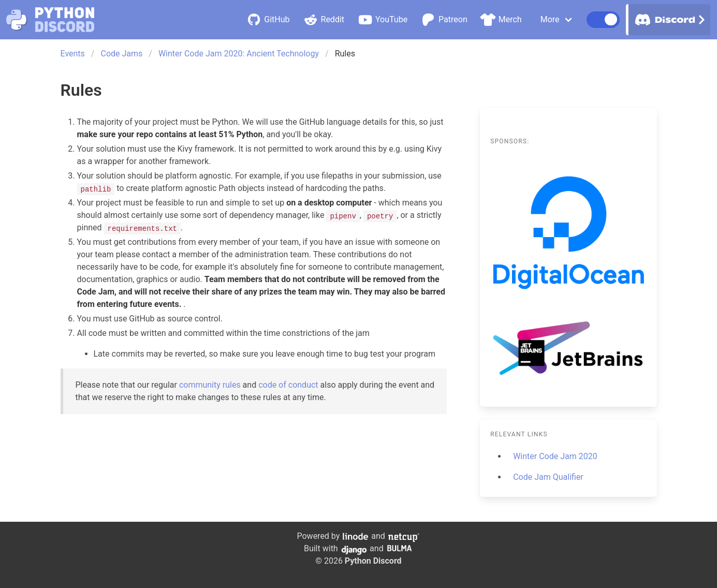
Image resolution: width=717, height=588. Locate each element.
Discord (668, 20)
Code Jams (121, 54)
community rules (210, 385)
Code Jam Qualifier (548, 477)
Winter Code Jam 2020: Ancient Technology (239, 54)
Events (73, 54)
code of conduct (288, 385)
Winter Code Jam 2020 (555, 456)
